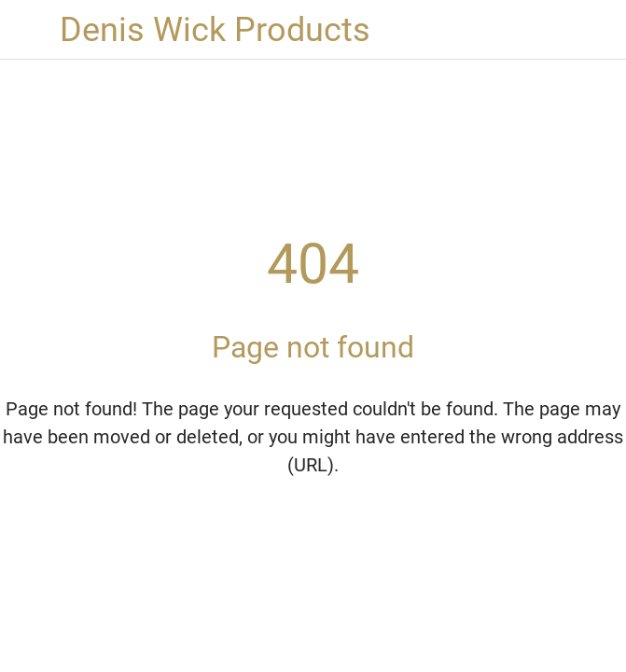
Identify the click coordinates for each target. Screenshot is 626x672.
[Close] (30, 30)
